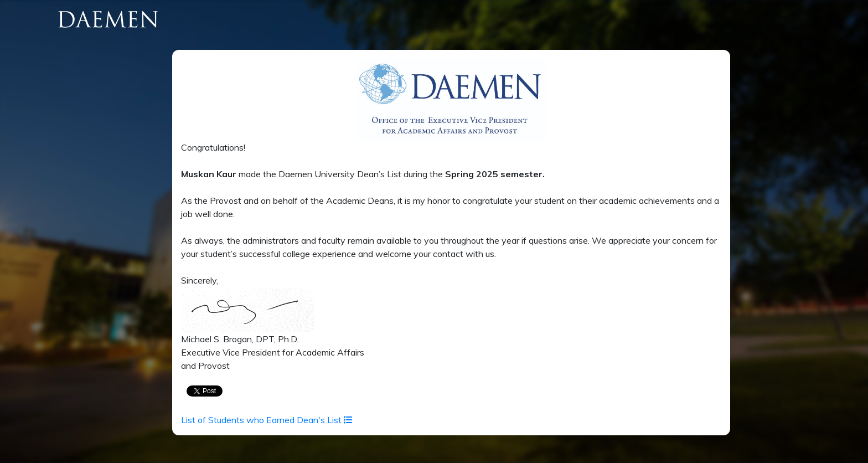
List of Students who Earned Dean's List (267, 420)
